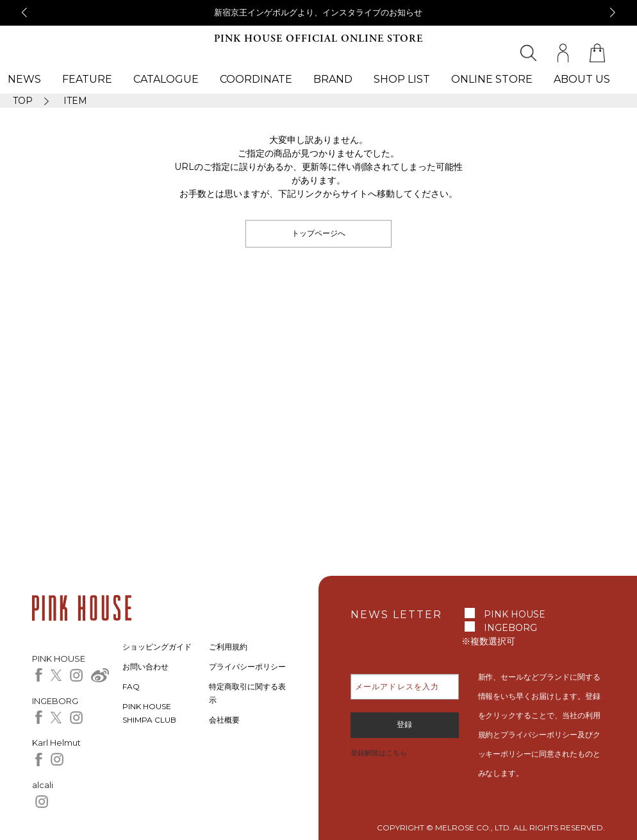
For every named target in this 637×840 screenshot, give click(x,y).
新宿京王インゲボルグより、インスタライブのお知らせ (318, 12)
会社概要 (224, 720)
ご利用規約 (228, 647)
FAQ (131, 686)
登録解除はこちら (379, 753)
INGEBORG (510, 628)
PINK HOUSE (515, 614)
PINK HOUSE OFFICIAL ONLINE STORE (318, 39)
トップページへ (318, 233)
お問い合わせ (145, 667)
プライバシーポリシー (247, 667)
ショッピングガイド (157, 647)
